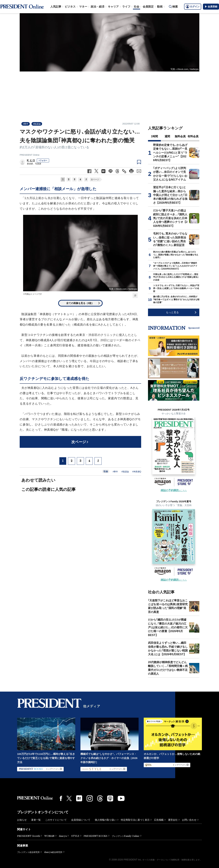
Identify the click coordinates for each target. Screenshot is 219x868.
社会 (137, 7)
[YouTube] (121, 798)
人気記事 (56, 7)
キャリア (113, 7)
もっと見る (172, 312)
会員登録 (211, 7)
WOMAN (49, 836)
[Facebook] (61, 798)
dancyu (63, 836)
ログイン (193, 7)
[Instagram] (90, 798)
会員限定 (148, 7)
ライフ (126, 7)
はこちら (174, 490)
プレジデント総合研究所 (28, 852)
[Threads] (100, 798)
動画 (160, 7)
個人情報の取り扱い (106, 820)
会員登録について (81, 820)
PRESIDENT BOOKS (95, 836)
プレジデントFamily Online (125, 836)
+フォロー (43, 160)
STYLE (75, 836)
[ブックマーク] (139, 162)
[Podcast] (110, 798)
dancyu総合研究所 (53, 852)
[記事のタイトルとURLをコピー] (124, 171)
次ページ (95, 179)
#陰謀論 (37, 124)
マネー (83, 7)
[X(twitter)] (69, 798)
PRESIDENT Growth (28, 836)
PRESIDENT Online (30, 155)
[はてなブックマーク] (79, 798)
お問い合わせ (189, 820)
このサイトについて (56, 820)
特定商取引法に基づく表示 (135, 820)
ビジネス (70, 7)
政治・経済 (98, 7)
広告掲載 (159, 820)
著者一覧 (36, 820)
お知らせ (22, 820)
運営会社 (173, 820)
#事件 (26, 124)
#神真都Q (137, 472)
